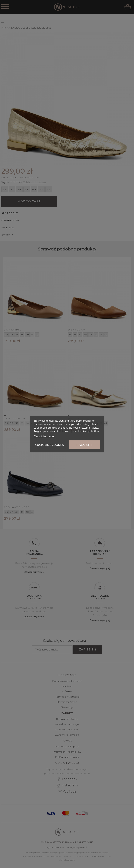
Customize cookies (50, 445)
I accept (84, 445)
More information (45, 436)
